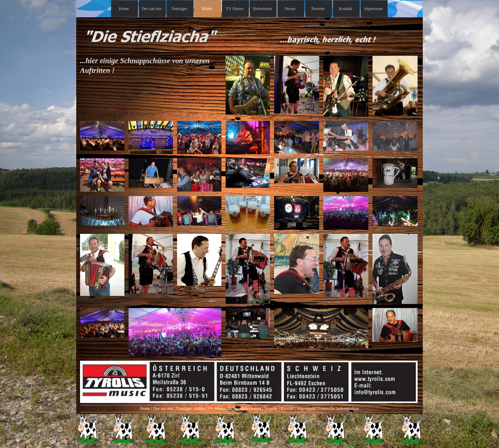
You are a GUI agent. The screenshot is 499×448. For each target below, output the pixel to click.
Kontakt (287, 409)
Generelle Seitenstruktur (339, 409)
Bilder (200, 409)
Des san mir (163, 409)
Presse (256, 409)
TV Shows (217, 409)
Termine (271, 409)
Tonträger (184, 409)
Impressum (306, 409)
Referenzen (238, 409)
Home (145, 409)
